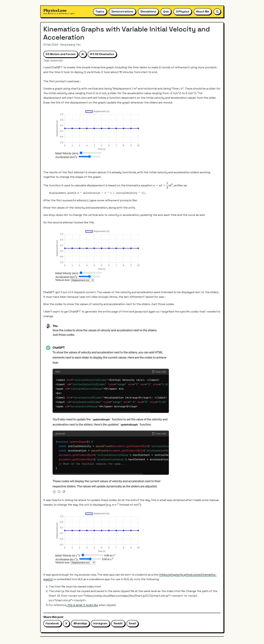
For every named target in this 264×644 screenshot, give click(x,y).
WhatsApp (80, 623)
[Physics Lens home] (59, 12)
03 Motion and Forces (61, 54)
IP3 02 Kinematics (102, 54)
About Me (203, 11)
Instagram (100, 623)
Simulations (148, 11)
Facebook (52, 623)
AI (83, 54)
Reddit (118, 623)
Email (132, 623)
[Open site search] (217, 11)
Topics (100, 11)
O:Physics (183, 11)
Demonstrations (122, 11)
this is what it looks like (82, 605)
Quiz (166, 11)
